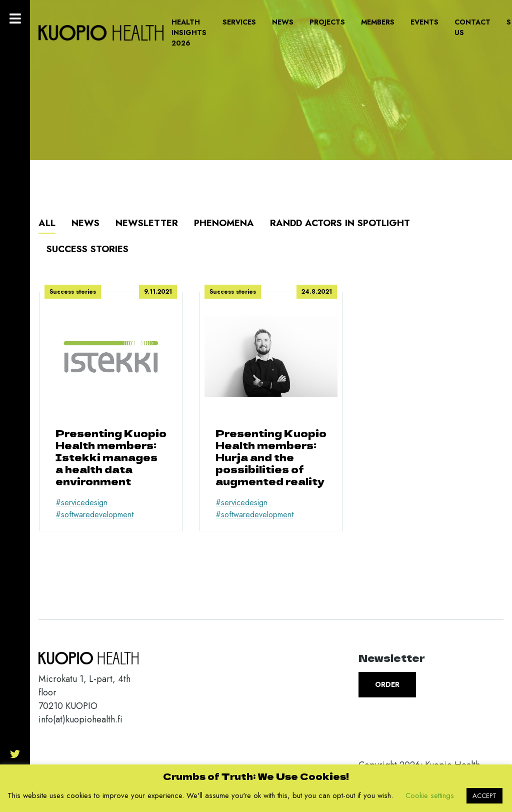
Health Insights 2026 (189, 33)
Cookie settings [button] (430, 795)
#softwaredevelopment (94, 515)
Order (387, 684)
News (283, 22)
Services (239, 22)
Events (424, 22)
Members (378, 22)
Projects (327, 22)
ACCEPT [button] (484, 796)
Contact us (472, 27)
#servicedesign (81, 503)
